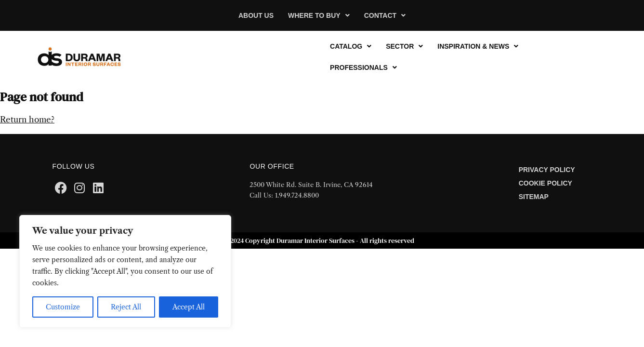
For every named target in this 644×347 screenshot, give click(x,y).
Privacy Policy (547, 170)
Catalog (351, 46)
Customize (63, 307)
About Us (256, 15)
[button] (319, 15)
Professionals (363, 67)
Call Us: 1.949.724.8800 (284, 195)
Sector (404, 46)
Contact (385, 15)
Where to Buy (319, 15)
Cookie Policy (545, 183)
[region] (125, 271)
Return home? (27, 120)
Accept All (189, 307)
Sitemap (534, 197)
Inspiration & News (478, 46)
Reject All (126, 307)
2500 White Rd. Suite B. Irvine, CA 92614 (311, 185)
